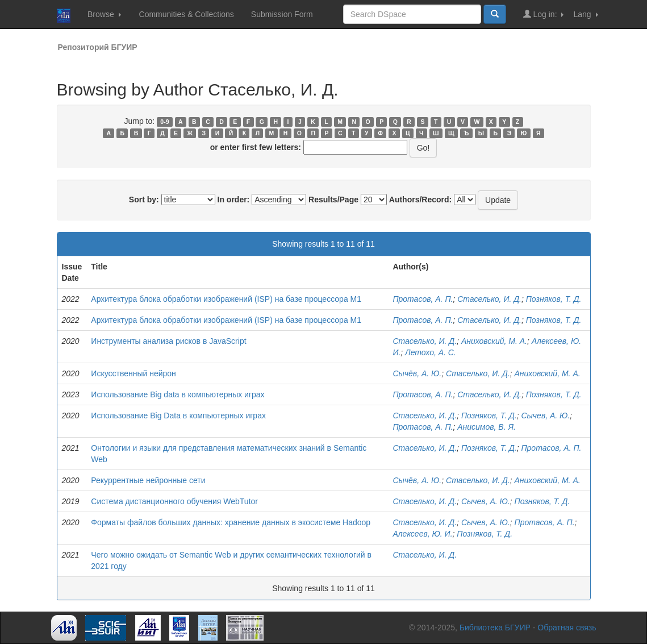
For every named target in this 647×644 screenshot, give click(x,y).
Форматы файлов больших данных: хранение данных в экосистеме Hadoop (231, 522)
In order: (234, 200)
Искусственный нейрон (133, 373)
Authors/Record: (420, 200)
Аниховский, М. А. (494, 341)
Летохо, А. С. (431, 352)
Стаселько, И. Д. (489, 299)
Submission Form (282, 14)
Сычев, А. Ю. (545, 416)
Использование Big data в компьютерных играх (178, 394)
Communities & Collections (187, 14)
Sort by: (144, 200)
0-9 (164, 122)
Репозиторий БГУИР (98, 47)
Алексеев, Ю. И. (422, 534)
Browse (104, 14)
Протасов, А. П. (423, 299)
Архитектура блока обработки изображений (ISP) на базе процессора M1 (226, 299)
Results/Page (333, 200)
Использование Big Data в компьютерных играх (178, 416)
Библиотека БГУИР (495, 628)
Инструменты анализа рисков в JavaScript (168, 341)
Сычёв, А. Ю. (417, 373)
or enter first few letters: (256, 147)
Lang (585, 14)
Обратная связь (567, 628)
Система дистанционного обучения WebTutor (174, 501)
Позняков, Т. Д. (554, 299)
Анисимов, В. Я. (487, 427)
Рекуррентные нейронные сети (148, 480)
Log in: (544, 14)
